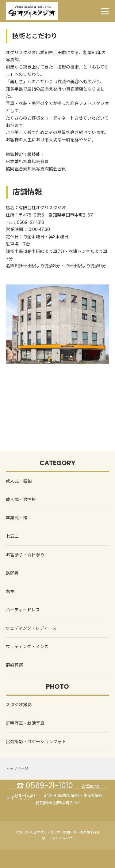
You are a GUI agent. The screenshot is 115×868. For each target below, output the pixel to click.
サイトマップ (19, 798)
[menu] (105, 11)
